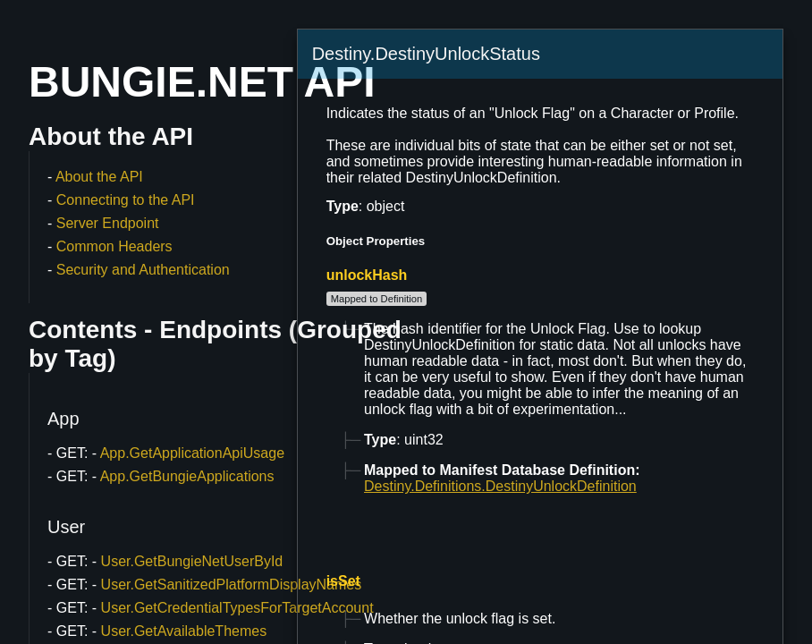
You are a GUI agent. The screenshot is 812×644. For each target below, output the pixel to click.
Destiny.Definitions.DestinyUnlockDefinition (500, 486)
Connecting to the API (126, 200)
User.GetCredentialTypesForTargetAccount (237, 608)
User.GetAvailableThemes (184, 631)
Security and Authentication (143, 270)
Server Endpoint (108, 223)
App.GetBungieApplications (187, 476)
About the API (99, 177)
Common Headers (114, 246)
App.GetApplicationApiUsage (192, 453)
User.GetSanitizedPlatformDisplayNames (232, 585)
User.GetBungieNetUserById (192, 561)
